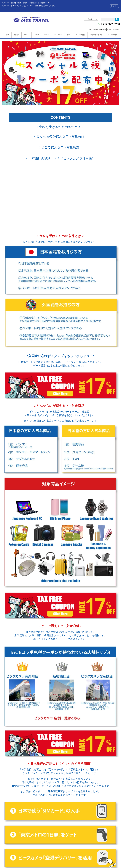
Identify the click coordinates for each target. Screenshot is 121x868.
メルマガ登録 (112, 35)
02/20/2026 (6, 6)
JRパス (37, 35)
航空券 (17, 35)
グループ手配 (80, 35)
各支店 (109, 30)
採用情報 (116, 30)
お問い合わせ (94, 30)
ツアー (47, 35)
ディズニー (58, 35)
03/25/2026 (6, 3)
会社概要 (103, 30)
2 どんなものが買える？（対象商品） (60, 136)
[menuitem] (91, 19)
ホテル (26, 35)
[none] (91, 19)
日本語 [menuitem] (90, 19)
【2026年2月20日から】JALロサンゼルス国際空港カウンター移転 (33, 6)
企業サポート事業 (96, 35)
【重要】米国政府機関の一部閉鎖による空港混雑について (30, 3)
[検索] (117, 19)
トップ (7, 35)
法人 (69, 35)
